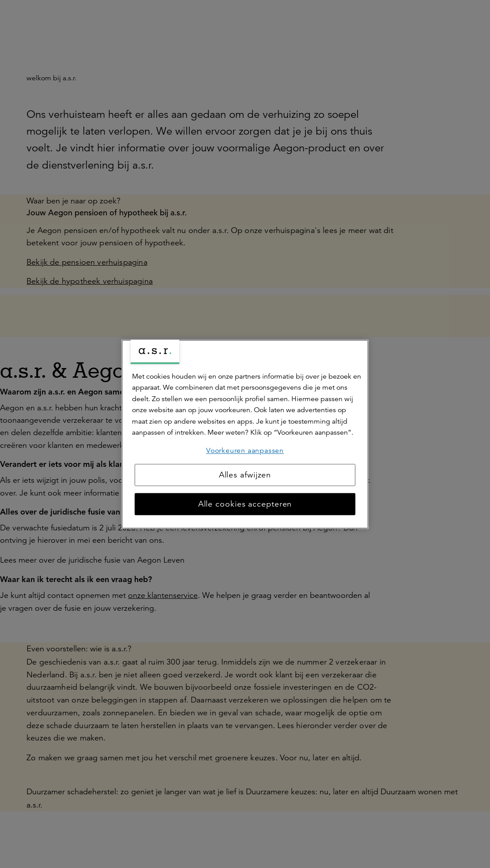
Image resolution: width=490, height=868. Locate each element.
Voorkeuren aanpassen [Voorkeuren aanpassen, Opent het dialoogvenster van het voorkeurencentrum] (245, 451)
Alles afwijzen (245, 475)
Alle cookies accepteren (245, 504)
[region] (245, 434)
